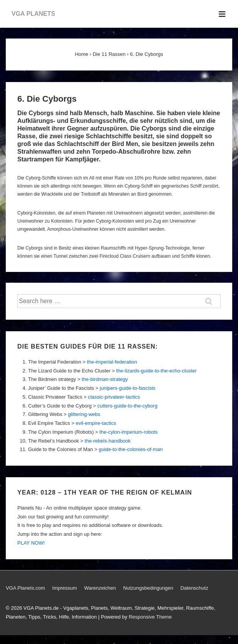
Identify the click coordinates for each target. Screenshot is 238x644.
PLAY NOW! (31, 543)
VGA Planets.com (25, 588)
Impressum (65, 588)
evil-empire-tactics (96, 423)
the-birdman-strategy (105, 379)
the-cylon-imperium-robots (128, 432)
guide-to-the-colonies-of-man (131, 449)
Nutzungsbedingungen (148, 588)
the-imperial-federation (112, 362)
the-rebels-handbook (108, 441)
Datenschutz (194, 588)
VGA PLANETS (33, 14)
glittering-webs (84, 414)
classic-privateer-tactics (114, 397)
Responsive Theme (150, 617)
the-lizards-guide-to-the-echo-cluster (157, 371)
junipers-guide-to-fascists (128, 388)
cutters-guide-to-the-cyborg (127, 406)
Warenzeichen (100, 588)
